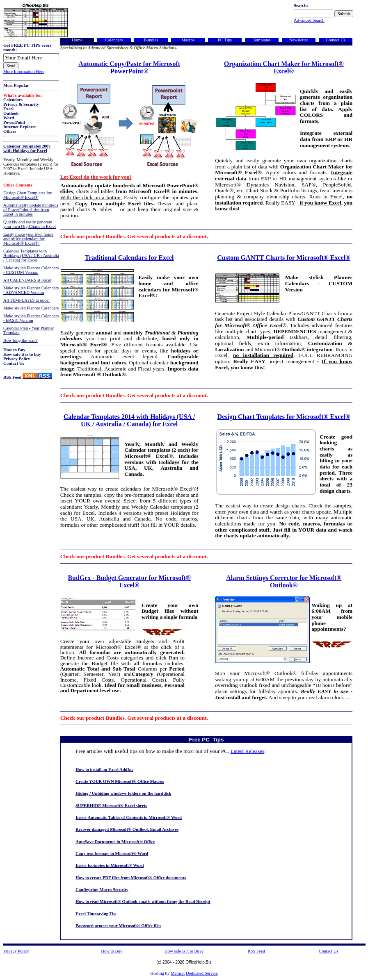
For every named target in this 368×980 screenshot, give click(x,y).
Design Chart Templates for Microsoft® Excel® (27, 195)
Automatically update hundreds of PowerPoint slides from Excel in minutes (31, 210)
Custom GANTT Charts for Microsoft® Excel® (284, 258)
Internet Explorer (20, 127)
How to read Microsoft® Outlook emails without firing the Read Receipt (143, 902)
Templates (262, 40)
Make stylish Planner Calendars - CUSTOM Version (31, 270)
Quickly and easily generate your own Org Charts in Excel (30, 224)
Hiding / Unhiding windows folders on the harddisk (123, 793)
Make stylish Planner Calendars (31, 308)
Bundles (151, 40)
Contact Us (14, 363)
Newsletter (299, 40)
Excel (8, 109)
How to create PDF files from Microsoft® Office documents (131, 878)
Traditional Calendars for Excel (129, 258)
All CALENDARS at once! (27, 280)
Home (77, 40)
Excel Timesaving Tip (96, 914)
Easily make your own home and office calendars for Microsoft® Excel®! (28, 239)
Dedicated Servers (202, 973)
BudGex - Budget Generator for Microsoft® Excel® (129, 581)
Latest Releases (248, 751)
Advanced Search (309, 20)
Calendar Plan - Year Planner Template (29, 330)
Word (9, 118)
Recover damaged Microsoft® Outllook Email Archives (127, 829)
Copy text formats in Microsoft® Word (112, 854)
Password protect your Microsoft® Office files (118, 926)
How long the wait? (21, 340)
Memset (178, 973)
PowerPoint (14, 122)
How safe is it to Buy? (184, 951)
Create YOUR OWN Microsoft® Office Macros (120, 781)
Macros (188, 40)
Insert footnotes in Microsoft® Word (110, 865)
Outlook (11, 113)
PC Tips (225, 40)
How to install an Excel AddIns (104, 770)
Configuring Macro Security (102, 890)
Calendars (13, 100)
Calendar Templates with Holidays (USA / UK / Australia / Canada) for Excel (31, 256)
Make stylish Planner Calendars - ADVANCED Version (31, 290)
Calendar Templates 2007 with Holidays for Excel (27, 148)
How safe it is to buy (22, 354)
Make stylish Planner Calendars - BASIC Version (31, 318)
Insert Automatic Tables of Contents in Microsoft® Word (129, 817)
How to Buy (14, 350)
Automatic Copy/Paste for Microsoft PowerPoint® (129, 67)
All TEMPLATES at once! (26, 300)
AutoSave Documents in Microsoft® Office (115, 842)
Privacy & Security (21, 104)
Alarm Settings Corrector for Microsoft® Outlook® (284, 581)
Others (10, 131)
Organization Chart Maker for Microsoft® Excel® (284, 67)
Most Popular (16, 85)
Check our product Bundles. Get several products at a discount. (134, 236)
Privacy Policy (17, 359)
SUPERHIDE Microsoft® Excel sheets (111, 806)
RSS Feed (12, 377)
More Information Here (24, 72)
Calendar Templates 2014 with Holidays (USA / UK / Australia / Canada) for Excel (129, 420)
